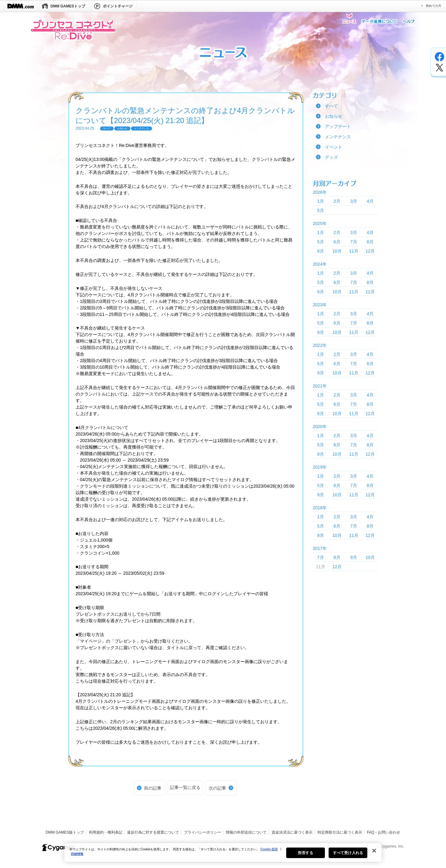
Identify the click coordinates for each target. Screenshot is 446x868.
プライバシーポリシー (203, 832)
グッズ (331, 157)
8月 (370, 242)
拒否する (305, 856)
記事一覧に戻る (185, 787)
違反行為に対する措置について (153, 832)
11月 (354, 251)
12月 (370, 251)
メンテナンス (338, 137)
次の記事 (217, 788)
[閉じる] (374, 853)
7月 (354, 242)
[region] (223, 855)
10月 (337, 251)
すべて (331, 106)
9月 (321, 251)
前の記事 (153, 788)
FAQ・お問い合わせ (383, 832)
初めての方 (434, 6)
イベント (334, 147)
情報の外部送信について (246, 832)
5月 (321, 210)
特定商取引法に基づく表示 (340, 832)
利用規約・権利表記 (106, 832)
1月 (321, 201)
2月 (337, 201)
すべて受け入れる (348, 856)
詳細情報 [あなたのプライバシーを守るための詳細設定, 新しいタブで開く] (77, 857)
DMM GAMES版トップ (65, 832)
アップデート (338, 126)
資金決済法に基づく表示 (292, 832)
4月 (370, 201)
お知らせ (334, 116)
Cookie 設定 (269, 852)
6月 (337, 242)
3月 (354, 201)
